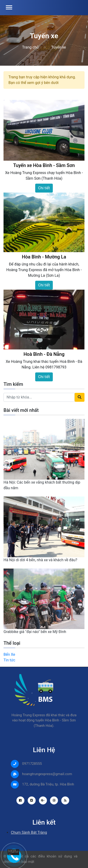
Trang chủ (30, 47)
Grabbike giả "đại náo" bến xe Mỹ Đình (35, 632)
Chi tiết (44, 188)
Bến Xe (9, 654)
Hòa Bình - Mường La (44, 257)
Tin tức (9, 660)
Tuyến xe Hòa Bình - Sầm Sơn (44, 165)
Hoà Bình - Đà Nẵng (44, 354)
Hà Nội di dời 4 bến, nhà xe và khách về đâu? (40, 560)
